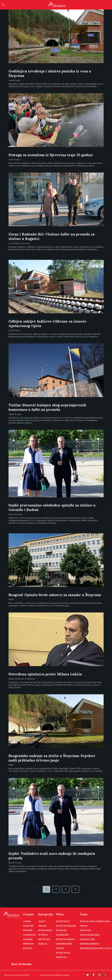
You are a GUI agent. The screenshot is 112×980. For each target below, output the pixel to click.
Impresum (28, 944)
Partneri (28, 930)
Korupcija (85, 930)
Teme (84, 914)
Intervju (43, 935)
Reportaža (44, 939)
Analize (42, 926)
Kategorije (46, 914)
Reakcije (43, 944)
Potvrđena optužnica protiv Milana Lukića (45, 674)
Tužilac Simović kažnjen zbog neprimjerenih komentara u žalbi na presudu (47, 407)
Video (60, 914)
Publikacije (29, 935)
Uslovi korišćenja (47, 975)
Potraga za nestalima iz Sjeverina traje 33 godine (51, 155)
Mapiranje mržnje (90, 944)
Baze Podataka (22, 964)
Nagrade (28, 939)
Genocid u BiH (87, 939)
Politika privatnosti (62, 975)
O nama (28, 914)
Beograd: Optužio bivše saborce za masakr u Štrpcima (55, 595)
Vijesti (42, 921)
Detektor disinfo (65, 939)
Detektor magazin (66, 926)
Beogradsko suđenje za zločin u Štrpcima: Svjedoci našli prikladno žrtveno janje (52, 758)
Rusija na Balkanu (90, 935)
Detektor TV (63, 921)
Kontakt (28, 948)
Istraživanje (45, 930)
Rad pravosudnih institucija (96, 948)
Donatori (28, 926)
